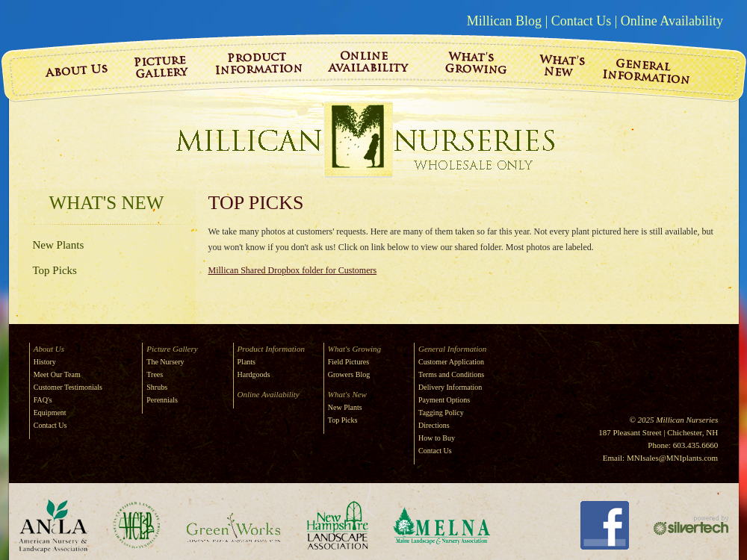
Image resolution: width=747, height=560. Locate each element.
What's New (107, 203)
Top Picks (55, 270)
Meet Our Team (57, 374)
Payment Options (444, 400)
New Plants (59, 245)
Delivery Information (450, 387)
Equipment (50, 413)
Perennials (162, 400)
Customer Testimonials (68, 387)
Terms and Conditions (451, 374)
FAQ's (43, 400)
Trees (155, 374)
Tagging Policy (441, 413)
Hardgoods (254, 374)
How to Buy (437, 438)
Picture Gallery (172, 349)
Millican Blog (505, 21)
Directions (434, 425)
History (45, 362)
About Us (49, 349)
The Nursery (165, 362)
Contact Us (582, 21)
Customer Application (451, 362)
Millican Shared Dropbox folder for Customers (293, 270)
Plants (247, 362)
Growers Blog (349, 374)
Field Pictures (348, 362)
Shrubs (157, 387)
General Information (452, 349)
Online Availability (672, 21)
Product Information (271, 349)
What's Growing (354, 349)
